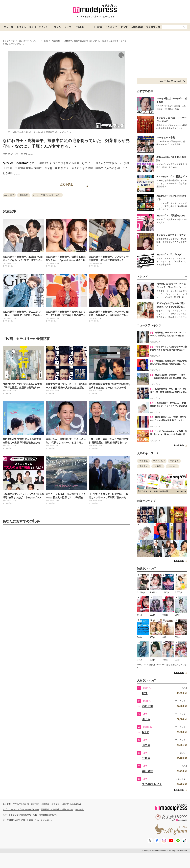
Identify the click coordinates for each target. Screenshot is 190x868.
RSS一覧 (80, 810)
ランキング (111, 27)
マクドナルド (159, 461)
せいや (172, 466)
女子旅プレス (153, 27)
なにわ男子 (9, 163)
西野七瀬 (148, 706)
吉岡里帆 (144, 461)
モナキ (146, 719)
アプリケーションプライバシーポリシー (21, 810)
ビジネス (79, 27)
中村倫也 (174, 461)
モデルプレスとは (21, 804)
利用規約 (35, 804)
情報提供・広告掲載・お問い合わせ (57, 810)
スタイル (21, 27)
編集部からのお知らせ (72, 804)
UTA (145, 693)
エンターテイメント (40, 27)
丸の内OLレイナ (152, 784)
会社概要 (7, 804)
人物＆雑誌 (137, 27)
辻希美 (158, 466)
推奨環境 (45, 804)
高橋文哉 (144, 466)
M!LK (146, 732)
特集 (100, 27)
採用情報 (56, 804)
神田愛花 (148, 771)
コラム (57, 27)
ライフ (68, 27)
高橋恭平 (24, 163)
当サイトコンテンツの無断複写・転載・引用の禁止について (30, 815)
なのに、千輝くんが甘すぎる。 (47, 195)
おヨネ (146, 745)
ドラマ (124, 27)
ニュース (8, 27)
